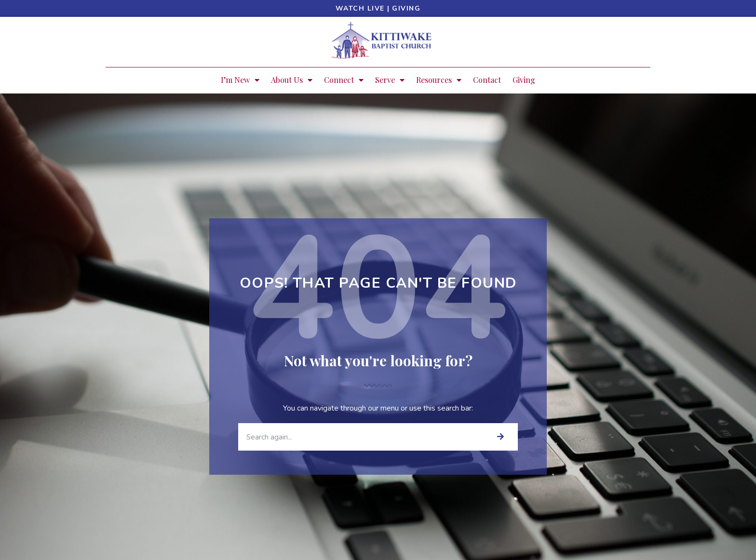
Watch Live (360, 8)
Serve (390, 80)
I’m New (240, 80)
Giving (406, 8)
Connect (344, 80)
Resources (439, 80)
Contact (487, 80)
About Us (292, 80)
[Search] (500, 437)
